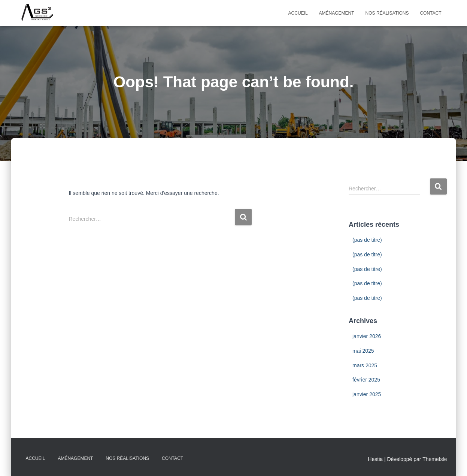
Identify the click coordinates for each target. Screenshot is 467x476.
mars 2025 (365, 365)
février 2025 (366, 380)
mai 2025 (363, 351)
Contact (430, 13)
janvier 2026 (367, 336)
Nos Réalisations (387, 13)
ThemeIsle (435, 459)
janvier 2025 (367, 394)
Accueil (298, 13)
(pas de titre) (367, 240)
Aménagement (337, 13)
